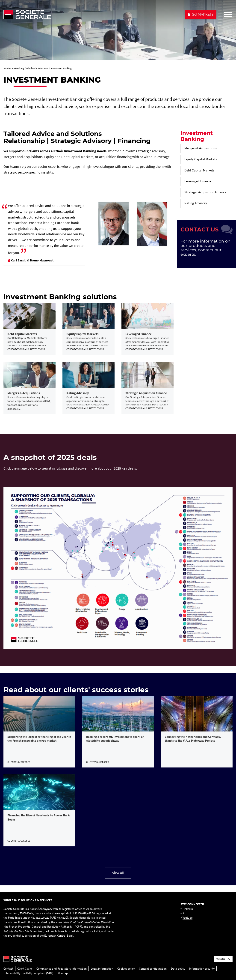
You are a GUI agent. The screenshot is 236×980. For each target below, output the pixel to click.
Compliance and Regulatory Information (62, 969)
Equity (49, 157)
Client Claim (25, 969)
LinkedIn (188, 909)
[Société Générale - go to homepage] (92, 15)
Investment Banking (197, 136)
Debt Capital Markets (77, 157)
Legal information (102, 969)
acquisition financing (116, 157)
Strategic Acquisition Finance (205, 192)
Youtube (187, 918)
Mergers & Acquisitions (201, 148)
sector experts (49, 166)
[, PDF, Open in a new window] (118, 568)
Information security (202, 969)
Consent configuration (153, 969)
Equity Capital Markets (201, 159)
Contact (8, 969)
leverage (163, 157)
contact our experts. (201, 252)
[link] (29, 329)
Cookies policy (126, 969)
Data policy (178, 969)
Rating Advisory (196, 203)
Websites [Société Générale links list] (223, 959)
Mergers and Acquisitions (23, 157)
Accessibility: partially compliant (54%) (29, 973)
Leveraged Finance (198, 181)
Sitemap (63, 973)
